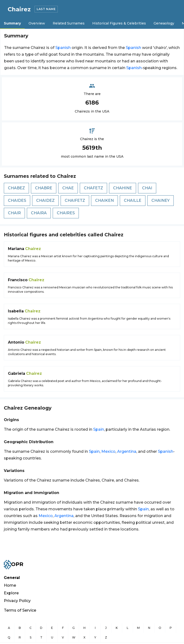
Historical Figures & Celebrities (119, 23)
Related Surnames (69, 23)
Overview (37, 23)
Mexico (108, 451)
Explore (11, 593)
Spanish (63, 48)
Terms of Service (20, 610)
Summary (12, 23)
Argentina (127, 451)
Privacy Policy (17, 601)
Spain (99, 429)
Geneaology (164, 23)
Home (10, 585)
